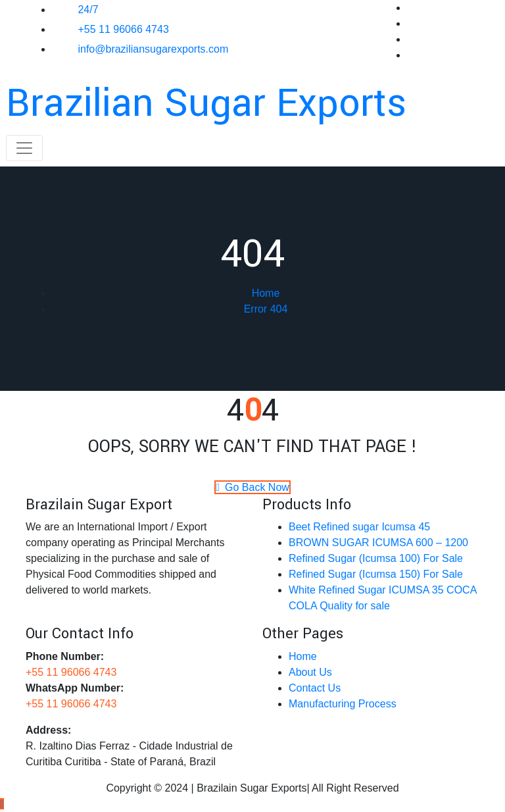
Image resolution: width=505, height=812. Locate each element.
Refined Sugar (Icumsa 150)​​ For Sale (376, 574)
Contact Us (315, 688)
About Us (310, 672)
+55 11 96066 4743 (123, 29)
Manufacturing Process (343, 704)
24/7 (88, 10)
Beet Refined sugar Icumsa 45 (359, 527)
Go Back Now (252, 487)
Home (266, 293)
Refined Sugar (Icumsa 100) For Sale (376, 558)
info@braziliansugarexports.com (153, 49)
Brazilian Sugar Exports (206, 104)
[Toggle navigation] (24, 148)
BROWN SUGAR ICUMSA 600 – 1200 (378, 543)
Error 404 (266, 309)
